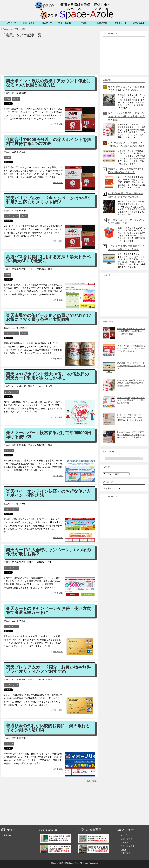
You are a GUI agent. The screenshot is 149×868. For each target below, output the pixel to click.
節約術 (7, 99)
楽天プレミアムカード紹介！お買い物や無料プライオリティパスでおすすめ (48, 669)
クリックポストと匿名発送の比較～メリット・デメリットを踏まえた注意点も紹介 (131, 348)
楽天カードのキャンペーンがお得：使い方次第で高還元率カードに (48, 611)
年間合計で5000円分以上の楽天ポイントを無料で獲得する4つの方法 (49, 142)
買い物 (16, 99)
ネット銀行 (9, 744)
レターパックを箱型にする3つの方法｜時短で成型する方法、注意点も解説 (126, 117)
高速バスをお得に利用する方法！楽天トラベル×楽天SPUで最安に (48, 259)
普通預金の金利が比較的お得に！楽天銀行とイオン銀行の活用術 (48, 728)
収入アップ (47, 23)
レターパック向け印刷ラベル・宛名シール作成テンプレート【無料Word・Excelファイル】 (131, 417)
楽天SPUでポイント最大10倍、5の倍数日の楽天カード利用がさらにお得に (47, 376)
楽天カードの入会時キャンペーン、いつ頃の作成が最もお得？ (48, 552)
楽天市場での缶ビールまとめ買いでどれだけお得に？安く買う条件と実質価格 (49, 317)
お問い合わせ (139, 23)
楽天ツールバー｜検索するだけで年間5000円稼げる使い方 (49, 435)
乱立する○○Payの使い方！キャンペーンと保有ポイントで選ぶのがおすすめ (131, 400)
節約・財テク (28, 23)
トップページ (10, 23)
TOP (11, 29)
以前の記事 (91, 781)
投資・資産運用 (65, 23)
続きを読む (58, 124)
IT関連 (84, 23)
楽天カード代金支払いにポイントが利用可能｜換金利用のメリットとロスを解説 (131, 331)
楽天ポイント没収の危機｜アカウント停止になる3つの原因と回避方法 (48, 83)
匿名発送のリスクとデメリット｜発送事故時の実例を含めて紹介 (131, 366)
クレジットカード (11, 216)
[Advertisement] (49, 58)
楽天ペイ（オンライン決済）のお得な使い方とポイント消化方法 (48, 493)
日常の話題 (102, 23)
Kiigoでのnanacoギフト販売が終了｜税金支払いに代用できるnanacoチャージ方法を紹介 (131, 435)
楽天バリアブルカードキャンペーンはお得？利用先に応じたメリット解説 (49, 200)
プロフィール (121, 23)
